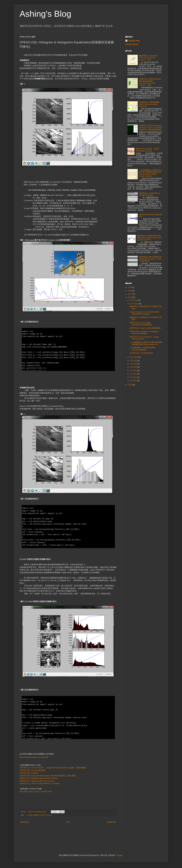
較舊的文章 (112, 822)
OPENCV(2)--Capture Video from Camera (37, 781)
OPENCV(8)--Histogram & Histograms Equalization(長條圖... (144, 333)
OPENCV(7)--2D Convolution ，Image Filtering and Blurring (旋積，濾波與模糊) (53, 768)
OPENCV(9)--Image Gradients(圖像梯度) (145, 328)
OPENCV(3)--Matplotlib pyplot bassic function (39, 778)
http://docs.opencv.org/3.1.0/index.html (36, 791)
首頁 (68, 822)
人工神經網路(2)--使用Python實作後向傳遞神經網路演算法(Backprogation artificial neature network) (150, 173)
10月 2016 (134, 357)
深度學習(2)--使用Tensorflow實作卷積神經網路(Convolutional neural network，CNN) (150, 82)
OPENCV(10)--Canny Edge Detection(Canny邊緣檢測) (141, 324)
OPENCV (43, 815)
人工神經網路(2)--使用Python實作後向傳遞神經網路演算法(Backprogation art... (146, 343)
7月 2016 (134, 364)
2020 (130, 287)
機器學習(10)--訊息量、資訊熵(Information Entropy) (147, 150)
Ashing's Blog (45, 14)
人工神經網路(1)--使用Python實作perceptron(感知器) (142, 349)
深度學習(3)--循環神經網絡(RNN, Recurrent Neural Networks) (149, 104)
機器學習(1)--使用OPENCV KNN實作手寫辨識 (149, 194)
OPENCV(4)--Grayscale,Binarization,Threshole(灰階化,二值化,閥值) (48, 776)
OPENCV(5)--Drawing (29, 773)
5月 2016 (134, 367)
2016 (130, 297)
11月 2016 (134, 304)
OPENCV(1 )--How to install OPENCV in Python (40, 783)
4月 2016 (134, 371)
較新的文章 (25, 822)
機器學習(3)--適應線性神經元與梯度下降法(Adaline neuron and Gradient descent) (149, 238)
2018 (130, 291)
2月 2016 (134, 377)
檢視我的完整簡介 (132, 44)
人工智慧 (29, 815)
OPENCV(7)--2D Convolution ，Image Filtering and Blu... (144, 338)
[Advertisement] (147, 408)
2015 (130, 385)
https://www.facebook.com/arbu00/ (34, 757)
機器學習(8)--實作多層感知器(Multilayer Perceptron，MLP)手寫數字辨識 (150, 259)
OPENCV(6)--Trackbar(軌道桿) (32, 770)
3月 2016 (134, 374)
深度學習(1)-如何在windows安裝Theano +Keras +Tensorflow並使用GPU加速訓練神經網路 (151, 128)
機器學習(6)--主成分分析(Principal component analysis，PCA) (148, 58)
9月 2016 (134, 361)
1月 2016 (134, 381)
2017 (130, 294)
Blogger (120, 855)
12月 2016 (134, 300)
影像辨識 (36, 815)
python (50, 815)
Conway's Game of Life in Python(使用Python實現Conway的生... (144, 313)
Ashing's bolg (134, 41)
